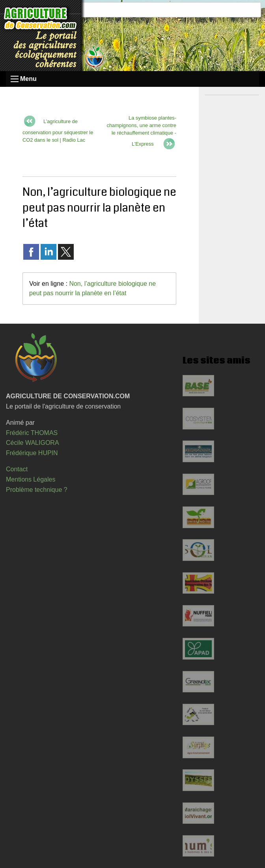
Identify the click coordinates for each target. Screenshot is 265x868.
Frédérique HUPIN (32, 453)
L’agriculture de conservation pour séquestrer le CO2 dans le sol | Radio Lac (58, 131)
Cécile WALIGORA (33, 443)
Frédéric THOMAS (32, 433)
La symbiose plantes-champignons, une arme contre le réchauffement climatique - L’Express (142, 131)
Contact (17, 469)
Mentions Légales (31, 479)
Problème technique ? (37, 490)
